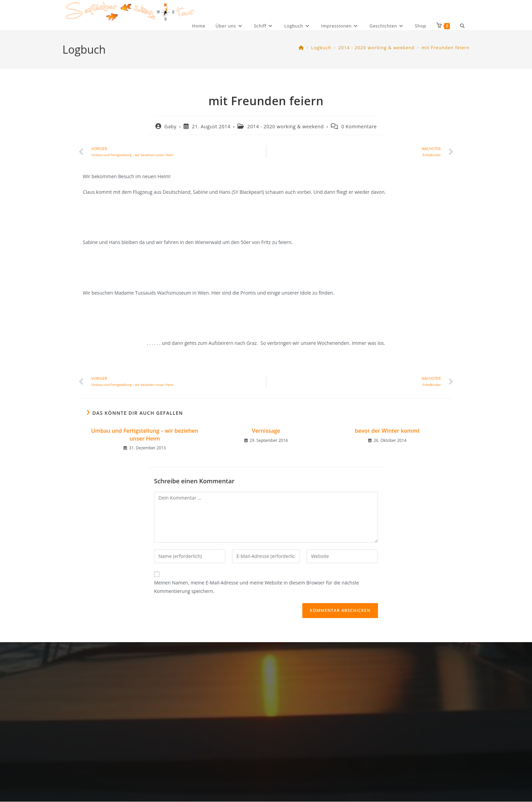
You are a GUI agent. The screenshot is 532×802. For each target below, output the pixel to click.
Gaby (170, 126)
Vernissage (266, 431)
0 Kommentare (359, 126)
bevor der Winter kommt (387, 431)
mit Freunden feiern (445, 48)
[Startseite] (301, 48)
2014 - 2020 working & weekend (286, 126)
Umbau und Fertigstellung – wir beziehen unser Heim (145, 434)
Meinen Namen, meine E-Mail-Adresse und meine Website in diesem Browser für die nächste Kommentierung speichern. (256, 587)
